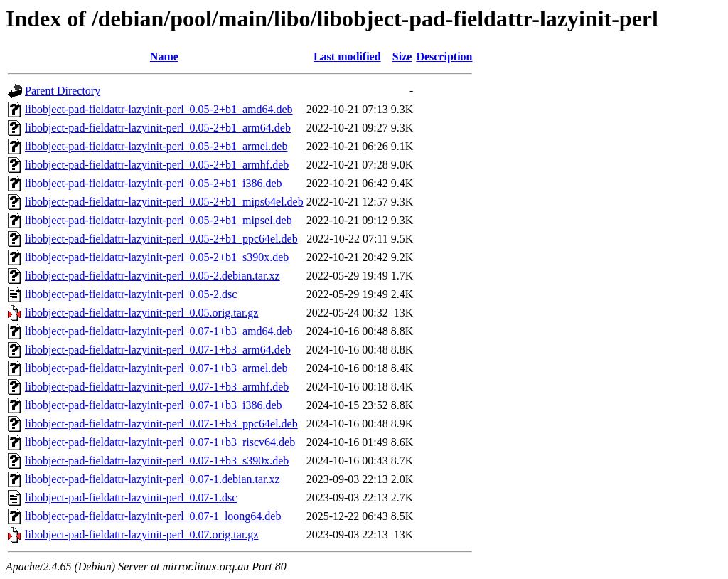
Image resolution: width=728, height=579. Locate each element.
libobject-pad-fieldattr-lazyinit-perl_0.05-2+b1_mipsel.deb (159, 220)
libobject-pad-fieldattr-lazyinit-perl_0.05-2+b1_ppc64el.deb (161, 239)
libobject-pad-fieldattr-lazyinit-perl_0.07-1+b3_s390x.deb (157, 461)
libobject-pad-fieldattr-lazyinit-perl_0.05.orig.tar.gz (141, 313)
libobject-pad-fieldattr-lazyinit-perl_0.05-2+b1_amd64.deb (159, 109)
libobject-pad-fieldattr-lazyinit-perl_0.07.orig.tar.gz (141, 535)
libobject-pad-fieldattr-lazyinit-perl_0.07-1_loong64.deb (153, 516)
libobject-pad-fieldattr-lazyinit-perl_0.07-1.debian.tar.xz (152, 479)
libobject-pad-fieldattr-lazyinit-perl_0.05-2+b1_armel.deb (156, 146)
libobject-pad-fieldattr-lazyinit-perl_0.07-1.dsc (131, 498)
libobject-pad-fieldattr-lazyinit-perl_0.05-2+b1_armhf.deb (157, 165)
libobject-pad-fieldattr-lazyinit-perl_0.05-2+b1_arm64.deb (158, 128)
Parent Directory (63, 91)
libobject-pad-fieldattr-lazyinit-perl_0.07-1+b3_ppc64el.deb (161, 424)
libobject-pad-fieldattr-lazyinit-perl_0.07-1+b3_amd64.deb (159, 331)
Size (402, 57)
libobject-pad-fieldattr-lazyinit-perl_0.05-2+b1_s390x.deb (157, 257)
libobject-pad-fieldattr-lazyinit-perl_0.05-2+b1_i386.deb (153, 183)
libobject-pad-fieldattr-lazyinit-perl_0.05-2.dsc (131, 294)
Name (164, 57)
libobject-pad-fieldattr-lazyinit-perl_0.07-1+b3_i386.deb (153, 405)
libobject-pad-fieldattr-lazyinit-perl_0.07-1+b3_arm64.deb (158, 350)
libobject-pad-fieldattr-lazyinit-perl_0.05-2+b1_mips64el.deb (164, 202)
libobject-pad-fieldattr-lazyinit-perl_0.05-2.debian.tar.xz (152, 276)
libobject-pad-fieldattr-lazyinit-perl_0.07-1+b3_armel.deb (156, 368)
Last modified (347, 57)
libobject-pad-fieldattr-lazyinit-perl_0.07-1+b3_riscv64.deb (160, 442)
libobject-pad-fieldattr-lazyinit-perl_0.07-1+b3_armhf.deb (157, 387)
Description (444, 57)
